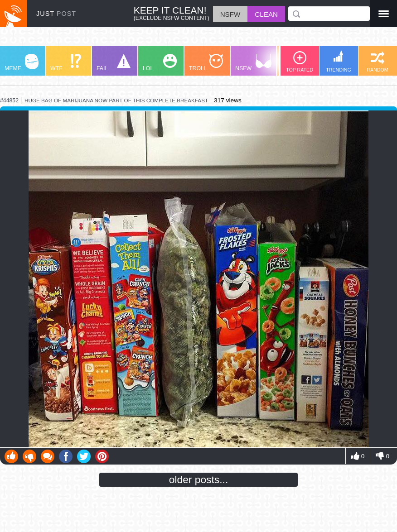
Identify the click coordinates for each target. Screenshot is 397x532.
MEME (22, 63)
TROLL (206, 63)
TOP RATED (300, 62)
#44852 (9, 101)
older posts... (199, 479)
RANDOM (377, 62)
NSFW (253, 63)
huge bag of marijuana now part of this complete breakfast (116, 100)
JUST (56, 14)
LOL (160, 63)
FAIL (114, 63)
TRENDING (339, 61)
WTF (66, 63)
